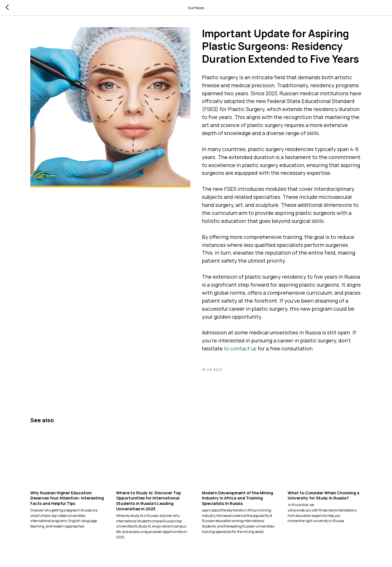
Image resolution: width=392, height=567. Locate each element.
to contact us (240, 348)
